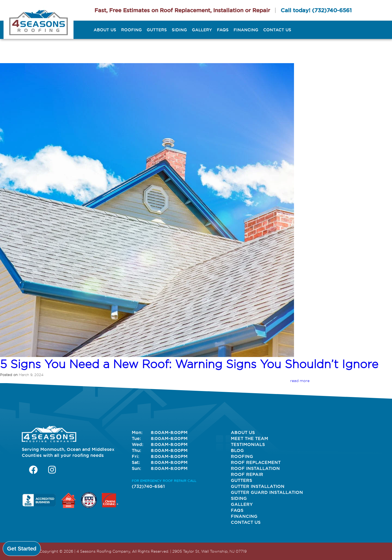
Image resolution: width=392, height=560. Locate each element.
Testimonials (248, 444)
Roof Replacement (256, 462)
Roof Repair (247, 474)
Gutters (157, 30)
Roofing (131, 30)
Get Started (22, 549)
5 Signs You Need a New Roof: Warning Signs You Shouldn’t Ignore (189, 364)
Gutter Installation (258, 486)
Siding (179, 30)
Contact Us (277, 30)
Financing (246, 30)
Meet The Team (249, 438)
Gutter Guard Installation (267, 492)
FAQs (223, 30)
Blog (237, 450)
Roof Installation (255, 468)
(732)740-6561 (332, 10)
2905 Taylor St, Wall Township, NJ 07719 (209, 551)
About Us (105, 30)
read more (300, 381)
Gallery (202, 30)
